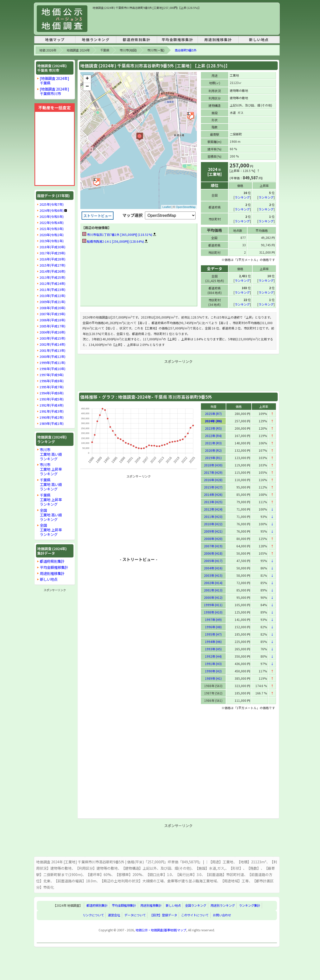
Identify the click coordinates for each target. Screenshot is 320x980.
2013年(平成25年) (52, 277)
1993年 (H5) (213, 649)
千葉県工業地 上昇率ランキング (51, 500)
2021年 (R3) (213, 443)
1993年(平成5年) (52, 399)
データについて (135, 915)
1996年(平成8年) (52, 381)
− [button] (87, 87)
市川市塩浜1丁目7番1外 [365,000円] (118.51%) (117, 234)
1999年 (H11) (213, 605)
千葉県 (105, 50)
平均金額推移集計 (177, 40)
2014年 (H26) (213, 494)
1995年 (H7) (213, 634)
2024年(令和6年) (52, 211)
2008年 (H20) (213, 538)
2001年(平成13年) (52, 351)
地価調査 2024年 (78, 50)
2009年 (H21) (213, 531)
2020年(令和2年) (52, 235)
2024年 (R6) (213, 421)
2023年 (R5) (213, 428)
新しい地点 (259, 40)
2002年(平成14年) (52, 344)
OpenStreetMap (186, 207)
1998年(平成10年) (52, 369)
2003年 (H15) (213, 575)
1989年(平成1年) (52, 424)
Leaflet (167, 207)
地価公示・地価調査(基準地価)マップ (161, 930)
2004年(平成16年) (52, 332)
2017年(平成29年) (52, 253)
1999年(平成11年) (52, 363)
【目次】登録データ (163, 915)
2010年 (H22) (213, 524)
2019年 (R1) (213, 457)
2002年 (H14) (213, 582)
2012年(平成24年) (52, 284)
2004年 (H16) (213, 568)
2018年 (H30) (213, 465)
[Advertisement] (185, 21)
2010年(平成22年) (52, 296)
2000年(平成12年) (52, 357)
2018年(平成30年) (52, 247)
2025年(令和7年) (52, 204)
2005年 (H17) (213, 560)
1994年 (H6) (213, 641)
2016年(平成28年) (52, 259)
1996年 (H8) (213, 627)
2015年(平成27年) (52, 265)
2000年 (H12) (213, 597)
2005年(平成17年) (52, 326)
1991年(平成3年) (52, 411)
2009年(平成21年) (52, 302)
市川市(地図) (128, 50)
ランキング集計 (250, 905)
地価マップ (55, 40)
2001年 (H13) (213, 590)
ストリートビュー (98, 216)
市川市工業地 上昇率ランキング (51, 469)
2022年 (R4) (213, 435)
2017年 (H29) (213, 472)
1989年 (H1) (213, 678)
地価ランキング (96, 40)
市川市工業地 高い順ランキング (51, 454)
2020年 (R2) (213, 450)
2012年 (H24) (213, 509)
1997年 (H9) (213, 619)
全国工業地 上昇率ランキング (51, 530)
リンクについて (93, 915)
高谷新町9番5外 (186, 50)
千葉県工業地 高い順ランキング (51, 484)
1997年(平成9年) (52, 375)
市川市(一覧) (156, 50)
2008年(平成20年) (52, 308)
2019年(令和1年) (52, 241)
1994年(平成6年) (52, 393)
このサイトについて (195, 915)
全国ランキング (196, 905)
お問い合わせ (222, 915)
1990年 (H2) (213, 671)
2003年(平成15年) (52, 338)
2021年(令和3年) (52, 229)
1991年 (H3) (213, 663)
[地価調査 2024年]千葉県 (54, 81)
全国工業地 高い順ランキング (51, 515)
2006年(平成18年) (52, 320)
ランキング (242, 197)
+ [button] (87, 79)
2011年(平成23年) (52, 290)
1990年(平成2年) (52, 417)
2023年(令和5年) (52, 217)
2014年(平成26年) (52, 271)
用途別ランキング (223, 905)
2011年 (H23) (213, 516)
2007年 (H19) (213, 546)
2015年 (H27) (213, 487)
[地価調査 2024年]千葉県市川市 (54, 91)
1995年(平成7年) (52, 387)
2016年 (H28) (213, 479)
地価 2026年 (48, 50)
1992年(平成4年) (52, 405)
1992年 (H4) (213, 656)
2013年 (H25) (213, 502)
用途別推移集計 (218, 40)
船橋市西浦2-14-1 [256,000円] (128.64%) (113, 241)
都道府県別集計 (136, 40)
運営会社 (114, 915)
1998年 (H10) (213, 612)
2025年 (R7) (213, 413)
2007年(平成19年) (52, 314)
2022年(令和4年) (52, 223)
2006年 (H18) (213, 553)
